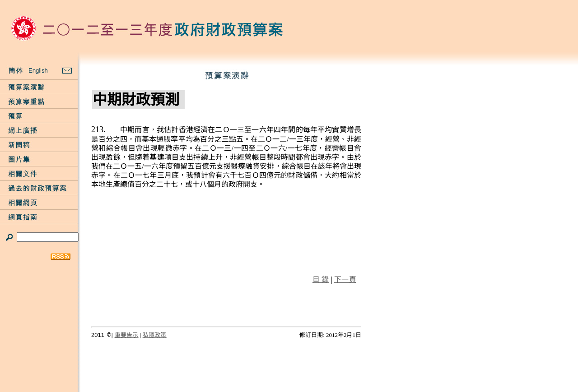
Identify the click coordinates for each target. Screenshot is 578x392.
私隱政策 (155, 335)
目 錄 (321, 279)
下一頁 (345, 279)
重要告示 (127, 335)
